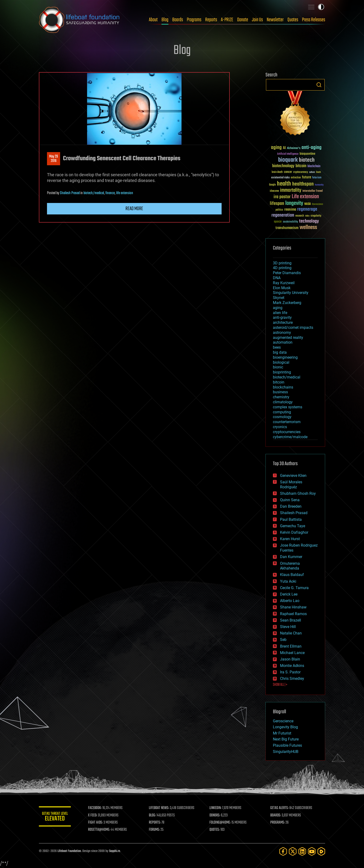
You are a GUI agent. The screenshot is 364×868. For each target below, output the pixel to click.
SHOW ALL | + (280, 685)
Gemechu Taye (293, 526)
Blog (165, 20)
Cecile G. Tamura (294, 588)
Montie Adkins (292, 666)
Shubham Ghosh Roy (298, 493)
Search (319, 85)
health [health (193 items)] (284, 184)
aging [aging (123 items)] (276, 148)
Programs (194, 20)
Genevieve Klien (293, 476)
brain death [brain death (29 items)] (277, 172)
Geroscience (283, 721)
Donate (243, 20)
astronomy (282, 333)
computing (282, 412)
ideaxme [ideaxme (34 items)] (274, 191)
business (280, 392)
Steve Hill (288, 627)
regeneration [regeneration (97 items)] (283, 215)
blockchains (283, 387)
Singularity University (291, 293)
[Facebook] (283, 851)
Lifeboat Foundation (69, 851)
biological (281, 362)
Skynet (279, 298)
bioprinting (282, 372)
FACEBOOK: (96, 808)
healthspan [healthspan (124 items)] (303, 184)
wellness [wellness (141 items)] (308, 228)
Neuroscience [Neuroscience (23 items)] (317, 205)
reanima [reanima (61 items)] (290, 210)
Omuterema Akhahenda (290, 566)
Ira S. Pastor (290, 672)
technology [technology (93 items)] (309, 221)
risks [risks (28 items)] (307, 216)
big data (280, 352)
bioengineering (285, 357)
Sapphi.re (114, 851)
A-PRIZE (227, 20)
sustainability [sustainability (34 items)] (290, 222)
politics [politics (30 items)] (279, 210)
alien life (280, 313)
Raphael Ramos (293, 614)
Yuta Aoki (288, 581)
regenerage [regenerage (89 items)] (307, 209)
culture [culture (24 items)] (312, 172)
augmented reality (288, 338)
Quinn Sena (290, 500)
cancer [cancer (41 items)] (288, 172)
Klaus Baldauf (292, 575)
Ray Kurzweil (284, 283)
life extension (125, 193)
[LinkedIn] (302, 851)
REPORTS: (156, 823)
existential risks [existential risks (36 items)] (280, 178)
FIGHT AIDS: (97, 823)
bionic (278, 367)
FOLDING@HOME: (221, 823)
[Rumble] (321, 851)
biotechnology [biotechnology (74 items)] (283, 166)
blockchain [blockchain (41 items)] (314, 166)
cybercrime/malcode (290, 437)
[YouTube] (312, 851)
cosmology (282, 417)
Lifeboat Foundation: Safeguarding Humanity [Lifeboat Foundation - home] (79, 20)
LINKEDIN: (216, 808)
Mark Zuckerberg (287, 303)
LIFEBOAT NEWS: (160, 808)
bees (277, 347)
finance (110, 193)
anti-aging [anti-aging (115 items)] (312, 148)
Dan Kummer (291, 557)
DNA (277, 278)
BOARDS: (276, 815)
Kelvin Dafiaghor (294, 532)
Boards (178, 20)
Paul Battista (291, 519)
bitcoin (279, 382)
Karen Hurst (290, 539)
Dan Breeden (291, 506)
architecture (283, 322)
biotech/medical (94, 193)
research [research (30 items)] (300, 216)
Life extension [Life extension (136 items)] (305, 197)
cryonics (280, 427)
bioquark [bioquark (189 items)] (288, 160)
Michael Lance (292, 653)
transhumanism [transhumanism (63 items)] (287, 228)
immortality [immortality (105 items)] (291, 190)
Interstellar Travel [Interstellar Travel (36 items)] (313, 191)
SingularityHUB (286, 752)
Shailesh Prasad (70, 193)
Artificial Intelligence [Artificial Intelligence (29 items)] (288, 154)
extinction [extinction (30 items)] (296, 178)
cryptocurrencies (287, 432)
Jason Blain (290, 659)
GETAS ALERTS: (280, 808)
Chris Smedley (292, 679)
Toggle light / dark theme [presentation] (321, 7)
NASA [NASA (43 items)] (308, 204)
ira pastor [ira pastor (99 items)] (282, 197)
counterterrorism (287, 422)
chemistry (281, 397)
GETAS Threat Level (56, 817)
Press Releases (314, 20)
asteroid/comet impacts (293, 327)
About (153, 20)
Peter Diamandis (287, 273)
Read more (134, 209)
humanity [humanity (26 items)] (319, 185)
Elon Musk (282, 288)
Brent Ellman (291, 646)
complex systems (288, 407)
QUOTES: (216, 830)
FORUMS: (155, 830)
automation (283, 342)
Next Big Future (286, 739)
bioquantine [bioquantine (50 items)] (307, 154)
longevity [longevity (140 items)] (294, 203)
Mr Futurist (282, 733)
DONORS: (216, 815)
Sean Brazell (291, 620)
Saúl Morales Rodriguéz (291, 485)
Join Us (257, 20)
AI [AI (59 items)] (284, 148)
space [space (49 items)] (278, 221)
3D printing (282, 263)
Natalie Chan (291, 633)
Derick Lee (289, 594)
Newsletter (275, 20)
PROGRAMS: (278, 823)
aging (278, 308)
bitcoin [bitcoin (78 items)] (301, 166)
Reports (211, 20)
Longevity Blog (285, 727)
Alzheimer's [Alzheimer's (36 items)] (294, 148)
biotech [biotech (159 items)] (307, 160)
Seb (283, 640)
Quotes (293, 20)
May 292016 (54, 159)
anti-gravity (282, 317)
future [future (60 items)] (307, 177)
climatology (283, 402)
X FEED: (94, 815)
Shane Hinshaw (293, 607)
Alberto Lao (290, 601)
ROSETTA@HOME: (100, 830)
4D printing (282, 268)
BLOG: (153, 815)
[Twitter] (293, 851)
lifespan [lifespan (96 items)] (277, 204)
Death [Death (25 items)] (318, 172)
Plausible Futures (287, 745)
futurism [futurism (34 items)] (317, 178)
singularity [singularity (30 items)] (316, 216)
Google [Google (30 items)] (272, 185)
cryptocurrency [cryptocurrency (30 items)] (301, 172)
